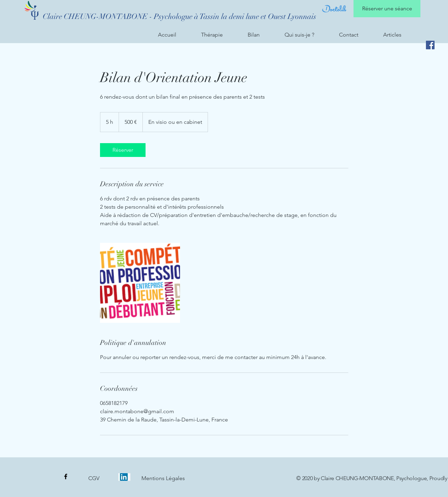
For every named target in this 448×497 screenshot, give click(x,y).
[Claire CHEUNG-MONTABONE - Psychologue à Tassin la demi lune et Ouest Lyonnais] (180, 17)
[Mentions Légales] (163, 478)
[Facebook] (430, 45)
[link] (123, 150)
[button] (219, 35)
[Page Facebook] (66, 476)
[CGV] (94, 478)
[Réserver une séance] (387, 9)
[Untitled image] (140, 283)
